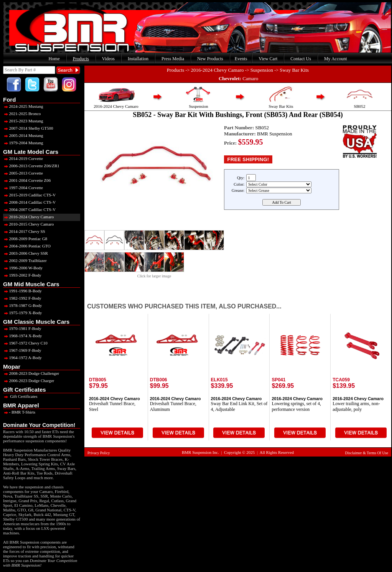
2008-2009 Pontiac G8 (25, 239)
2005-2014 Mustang (23, 135)
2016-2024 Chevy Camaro (28, 217)
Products (81, 59)
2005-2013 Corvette (23, 173)
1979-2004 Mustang (23, 143)
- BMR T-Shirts (19, 412)
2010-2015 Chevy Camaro (28, 224)
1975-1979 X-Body (22, 313)
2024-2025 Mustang (23, 106)
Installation (138, 59)
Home (54, 59)
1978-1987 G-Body (22, 305)
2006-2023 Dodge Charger (29, 381)
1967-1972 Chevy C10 (25, 343)
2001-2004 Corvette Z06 (27, 180)
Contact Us (301, 59)
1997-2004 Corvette (23, 188)
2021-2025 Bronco (22, 114)
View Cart (268, 59)
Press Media (173, 59)
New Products (210, 59)
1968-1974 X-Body (22, 336)
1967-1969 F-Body (22, 350)
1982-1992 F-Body (22, 298)
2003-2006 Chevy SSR (26, 253)
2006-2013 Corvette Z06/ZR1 (31, 166)
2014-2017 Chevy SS (24, 231)
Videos (108, 59)
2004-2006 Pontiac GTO (27, 246)
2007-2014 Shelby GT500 (28, 128)
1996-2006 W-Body (23, 268)
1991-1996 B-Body (22, 291)
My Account (336, 59)
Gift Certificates (20, 396)
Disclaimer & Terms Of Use (367, 453)
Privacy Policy (99, 453)
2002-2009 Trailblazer (25, 260)
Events (241, 59)
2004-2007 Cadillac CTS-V (29, 209)
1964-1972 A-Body (22, 358)
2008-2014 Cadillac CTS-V (29, 202)
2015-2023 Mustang (23, 121)
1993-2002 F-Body (22, 275)
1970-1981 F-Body (22, 328)
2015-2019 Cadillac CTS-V (29, 195)
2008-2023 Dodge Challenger (31, 373)
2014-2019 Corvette (23, 158)
